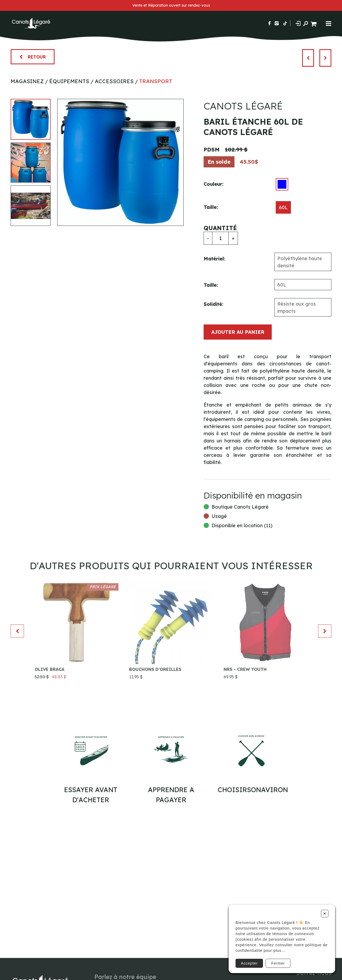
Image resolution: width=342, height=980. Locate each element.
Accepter (249, 963)
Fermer (278, 963)
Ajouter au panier (238, 332)
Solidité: (213, 304)
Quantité (220, 228)
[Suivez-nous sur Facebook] (269, 23)
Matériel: (214, 259)
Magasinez (27, 81)
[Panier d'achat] (314, 23)
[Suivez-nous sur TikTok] (285, 23)
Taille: (211, 207)
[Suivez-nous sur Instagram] (277, 23)
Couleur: (214, 184)
